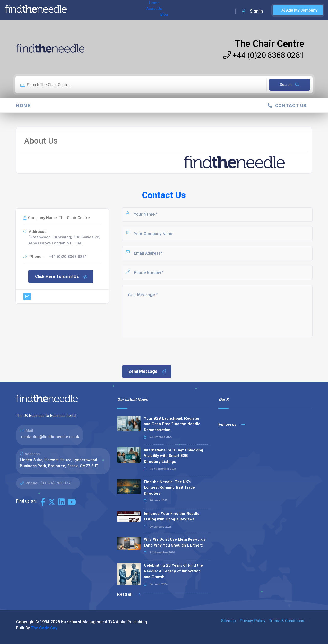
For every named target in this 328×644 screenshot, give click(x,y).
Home (78, 10)
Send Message (147, 372)
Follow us (232, 425)
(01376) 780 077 (56, 483)
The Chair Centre (269, 44)
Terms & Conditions (287, 621)
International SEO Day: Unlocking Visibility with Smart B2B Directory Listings (173, 456)
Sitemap (228, 621)
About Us (97, 10)
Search (289, 85)
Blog (115, 10)
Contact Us (287, 106)
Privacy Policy (253, 621)
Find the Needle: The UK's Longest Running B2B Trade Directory (169, 488)
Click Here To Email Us (61, 277)
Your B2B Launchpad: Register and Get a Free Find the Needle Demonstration (172, 424)
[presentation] (160, 350)
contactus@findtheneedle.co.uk (50, 437)
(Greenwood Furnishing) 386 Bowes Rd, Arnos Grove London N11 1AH (64, 240)
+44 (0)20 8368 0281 (264, 55)
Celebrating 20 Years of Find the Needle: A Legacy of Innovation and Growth (173, 571)
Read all (129, 594)
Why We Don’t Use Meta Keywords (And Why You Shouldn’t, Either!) (175, 542)
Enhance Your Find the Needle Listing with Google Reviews (172, 516)
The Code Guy (44, 628)
